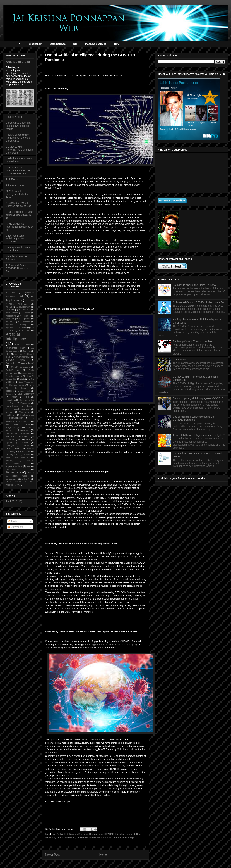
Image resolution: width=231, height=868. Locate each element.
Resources (25, 451)
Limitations (24, 433)
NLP (28, 439)
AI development (23, 307)
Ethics (12, 403)
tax (29, 466)
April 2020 (11, 501)
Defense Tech (24, 391)
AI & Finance (13, 179)
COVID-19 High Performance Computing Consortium (19, 150)
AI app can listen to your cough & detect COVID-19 (19, 215)
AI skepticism (24, 319)
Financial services (20, 409)
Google (9, 412)
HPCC (17, 424)
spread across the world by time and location (71, 455)
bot (32, 348)
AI (20, 44)
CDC (8, 354)
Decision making (17, 385)
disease (9, 394)
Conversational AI (22, 357)
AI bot (11, 304)
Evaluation (25, 403)
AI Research (25, 316)
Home (103, 855)
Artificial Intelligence (67, 834)
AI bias (31, 301)
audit (28, 344)
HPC (117, 44)
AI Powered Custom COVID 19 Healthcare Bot (199, 302)
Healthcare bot (27, 415)
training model (20, 476)
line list (53, 433)
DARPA (12, 379)
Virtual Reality (14, 482)
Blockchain (36, 44)
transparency (12, 479)
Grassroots (24, 412)
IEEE (28, 424)
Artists (18, 344)
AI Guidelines (25, 310)
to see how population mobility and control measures (79, 446)
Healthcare (70, 838)
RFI (7, 455)
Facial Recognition (14, 406)
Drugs (60, 838)
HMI (8, 424)
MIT (20, 439)
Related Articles (14, 117)
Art (11, 330)
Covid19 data (13, 370)
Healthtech (82, 838)
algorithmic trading (16, 325)
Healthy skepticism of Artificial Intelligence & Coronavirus (18, 138)
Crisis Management (125, 834)
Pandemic (106, 838)
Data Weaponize (26, 382)
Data (22, 379)
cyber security (16, 376)
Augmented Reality (16, 348)
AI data (9, 307)
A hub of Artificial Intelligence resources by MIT (20, 227)
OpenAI (9, 443)
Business (83, 834)
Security (9, 460)
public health (13, 448)
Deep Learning (22, 388)
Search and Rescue (17, 457)
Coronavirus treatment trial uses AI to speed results (18, 126)
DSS (27, 397)
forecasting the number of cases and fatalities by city (110, 644)
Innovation (94, 838)
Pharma (117, 838)
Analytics (23, 328)
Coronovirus (11, 363)
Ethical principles (26, 400)
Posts (12, 521)
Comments (15, 527)
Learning (10, 433)
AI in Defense (12, 313)
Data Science (58, 44)
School (27, 455)
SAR (16, 455)
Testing (31, 473)
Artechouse (24, 330)
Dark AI (30, 376)
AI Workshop (24, 322)
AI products (11, 316)
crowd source (28, 373)
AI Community (24, 304)
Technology (128, 838)
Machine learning (16, 436)
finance (30, 406)
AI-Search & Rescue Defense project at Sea (18, 204)
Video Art (26, 479)
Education (10, 400)
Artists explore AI (18, 62)
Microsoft (10, 439)
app (32, 328)
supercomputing (14, 466)
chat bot (19, 354)
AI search (10, 319)
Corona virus (96, 834)
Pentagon (10, 446)
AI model (26, 313)
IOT (75, 44)
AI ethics (10, 310)
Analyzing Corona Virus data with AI (193, 341)
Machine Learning (96, 44)
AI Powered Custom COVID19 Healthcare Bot (18, 268)
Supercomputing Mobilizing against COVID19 (16, 239)
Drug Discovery (26, 394)
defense (10, 391)
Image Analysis (13, 427)
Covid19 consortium (20, 367)
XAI (18, 485)
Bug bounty (14, 351)
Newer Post (52, 855)
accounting (11, 292)
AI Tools (10, 322)
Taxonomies (11, 469)
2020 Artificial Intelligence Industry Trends (17, 194)
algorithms (10, 328)
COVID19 (109, 834)
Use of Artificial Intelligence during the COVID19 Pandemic (18, 170)
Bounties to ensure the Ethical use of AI (195, 285)
